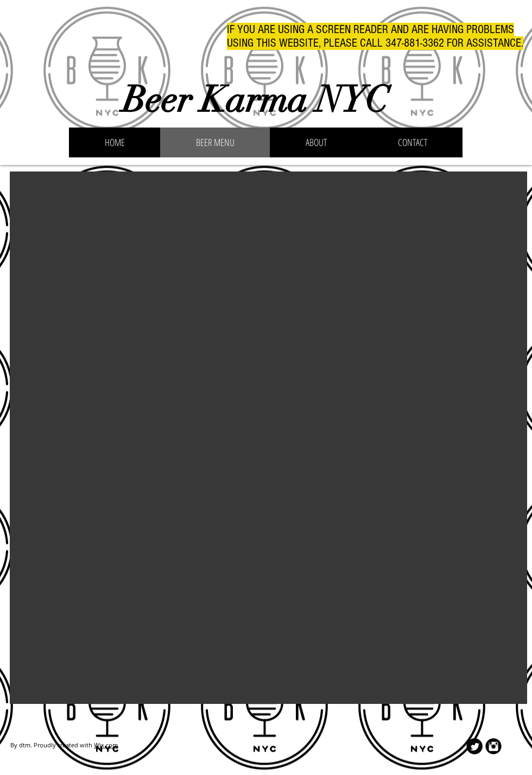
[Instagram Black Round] (493, 746)
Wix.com (106, 745)
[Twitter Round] (474, 746)
